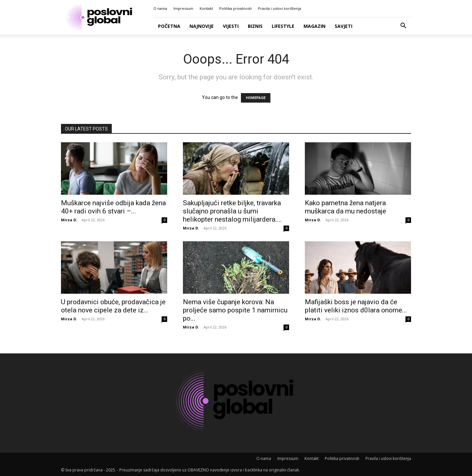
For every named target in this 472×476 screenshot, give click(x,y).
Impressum (183, 8)
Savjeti (344, 26)
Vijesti (231, 26)
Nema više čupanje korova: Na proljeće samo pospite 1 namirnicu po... (235, 310)
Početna (169, 26)
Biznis (255, 26)
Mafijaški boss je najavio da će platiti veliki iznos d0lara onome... (356, 306)
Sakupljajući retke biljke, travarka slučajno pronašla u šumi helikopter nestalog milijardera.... (232, 211)
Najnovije (202, 26)
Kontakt (206, 8)
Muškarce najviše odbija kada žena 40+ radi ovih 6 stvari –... (113, 207)
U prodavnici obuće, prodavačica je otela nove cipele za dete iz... (113, 306)
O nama (160, 8)
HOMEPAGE (256, 98)
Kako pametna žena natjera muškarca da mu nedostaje (345, 207)
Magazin (315, 26)
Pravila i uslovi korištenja (280, 8)
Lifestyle (283, 26)
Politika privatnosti (236, 8)
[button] (403, 26)
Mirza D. (69, 220)
